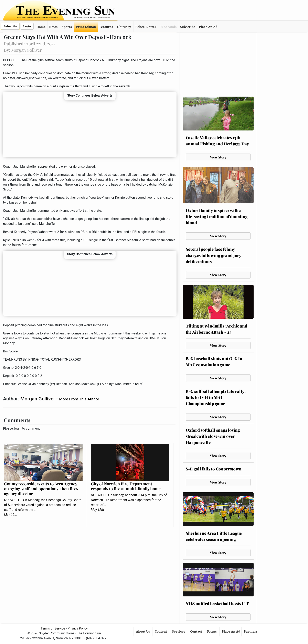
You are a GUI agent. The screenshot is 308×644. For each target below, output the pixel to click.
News (53, 27)
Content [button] (161, 632)
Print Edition (86, 27)
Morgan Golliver (38, 399)
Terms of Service (53, 628)
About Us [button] (143, 632)
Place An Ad (208, 27)
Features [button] (106, 27)
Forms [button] (212, 632)
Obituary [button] (124, 27)
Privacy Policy (78, 628)
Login (27, 26)
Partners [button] (251, 632)
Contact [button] (197, 632)
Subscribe (10, 26)
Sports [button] (67, 27)
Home (41, 27)
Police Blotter (146, 27)
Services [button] (179, 632)
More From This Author (79, 399)
